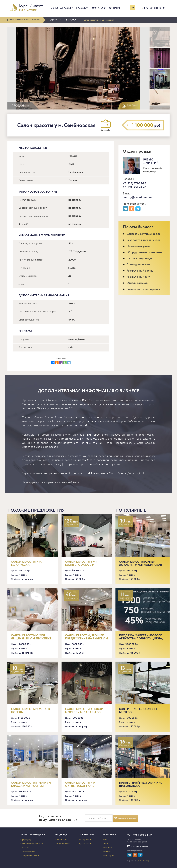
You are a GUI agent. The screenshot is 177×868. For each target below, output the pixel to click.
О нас (106, 844)
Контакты (108, 848)
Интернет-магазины (30, 856)
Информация (61, 840)
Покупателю (98, 8)
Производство (28, 852)
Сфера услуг (70, 20)
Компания (115, 8)
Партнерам (108, 856)
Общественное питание (32, 844)
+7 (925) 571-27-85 (135, 184)
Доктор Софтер (143, 861)
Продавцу (82, 8)
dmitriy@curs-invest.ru (137, 197)
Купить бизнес (86, 844)
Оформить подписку (125, 818)
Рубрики (53, 20)
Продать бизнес (62, 844)
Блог (105, 840)
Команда (107, 852)
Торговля (25, 848)
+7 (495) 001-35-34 (155, 8)
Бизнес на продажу (62, 8)
